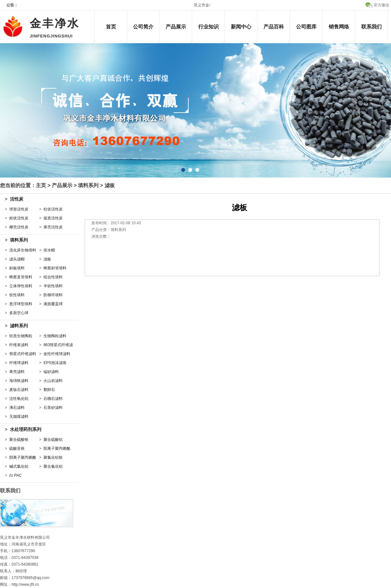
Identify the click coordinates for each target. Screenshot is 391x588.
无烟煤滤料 (19, 417)
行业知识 (208, 27)
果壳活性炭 (53, 227)
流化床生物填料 (23, 250)
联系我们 (371, 27)
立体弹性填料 (21, 286)
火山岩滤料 (53, 381)
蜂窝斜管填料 (55, 268)
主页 (41, 185)
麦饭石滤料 (19, 390)
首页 (111, 27)
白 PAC (16, 475)
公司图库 (306, 27)
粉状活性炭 (19, 218)
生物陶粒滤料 (55, 336)
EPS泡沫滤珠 (55, 363)
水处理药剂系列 (26, 429)
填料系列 (88, 185)
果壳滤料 (17, 372)
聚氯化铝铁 (53, 457)
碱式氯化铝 (19, 466)
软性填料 (17, 295)
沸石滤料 (17, 408)
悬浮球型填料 (21, 304)
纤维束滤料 (19, 345)
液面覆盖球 (53, 304)
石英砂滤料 (53, 408)
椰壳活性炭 (19, 227)
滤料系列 (19, 326)
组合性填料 (53, 277)
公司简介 (143, 27)
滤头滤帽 (17, 259)
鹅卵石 (49, 390)
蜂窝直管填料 (21, 277)
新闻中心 (241, 27)
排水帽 (49, 250)
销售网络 (339, 27)
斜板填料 (17, 268)
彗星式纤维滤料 (23, 354)
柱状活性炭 (53, 209)
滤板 (47, 259)
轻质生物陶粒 (21, 336)
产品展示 (176, 27)
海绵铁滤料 (19, 381)
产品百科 (274, 27)
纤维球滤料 (19, 363)
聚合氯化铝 (53, 466)
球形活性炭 (19, 209)
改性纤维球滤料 (57, 354)
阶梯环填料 (53, 295)
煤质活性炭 (53, 218)
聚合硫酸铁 (19, 440)
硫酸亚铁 (17, 449)
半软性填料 (53, 286)
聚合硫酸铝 (53, 440)
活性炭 (17, 199)
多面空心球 (19, 313)
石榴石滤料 (53, 399)
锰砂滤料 (51, 372)
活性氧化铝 (19, 399)
